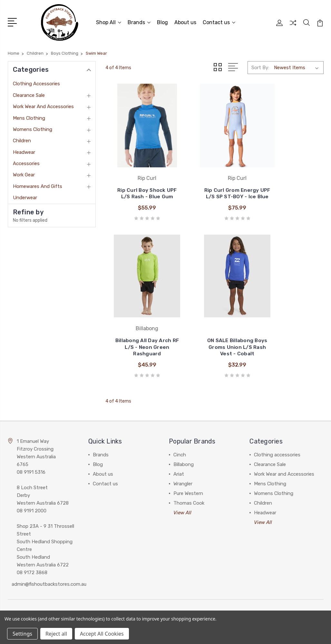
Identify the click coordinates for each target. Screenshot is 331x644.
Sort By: (260, 66)
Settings (22, 634)
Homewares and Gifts (38, 184)
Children (22, 139)
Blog (162, 21)
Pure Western (188, 461)
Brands (139, 21)
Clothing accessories (36, 82)
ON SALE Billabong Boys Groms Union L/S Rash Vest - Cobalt (140, 312)
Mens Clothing (29, 116)
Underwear (25, 196)
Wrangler (183, 452)
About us (185, 21)
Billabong (184, 432)
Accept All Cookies (102, 634)
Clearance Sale (29, 93)
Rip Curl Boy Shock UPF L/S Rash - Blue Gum (139, 179)
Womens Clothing (33, 127)
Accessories (26, 162)
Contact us (219, 21)
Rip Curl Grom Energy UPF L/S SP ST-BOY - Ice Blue (214, 179)
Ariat (179, 442)
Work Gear (24, 173)
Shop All (109, 21)
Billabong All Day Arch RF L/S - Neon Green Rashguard (289, 179)
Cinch (180, 423)
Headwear (24, 150)
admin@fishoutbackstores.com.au (49, 552)
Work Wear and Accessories (43, 105)
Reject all (56, 634)
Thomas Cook (189, 471)
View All (182, 481)
